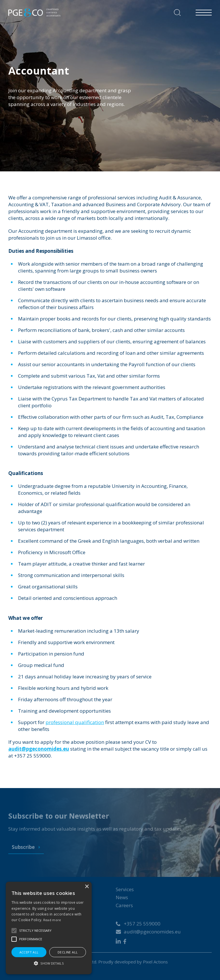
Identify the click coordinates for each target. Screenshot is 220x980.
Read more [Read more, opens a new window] (52, 920)
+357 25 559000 (142, 924)
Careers (124, 905)
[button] (14, 931)
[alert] (49, 928)
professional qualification (75, 722)
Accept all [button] (29, 952)
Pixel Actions (155, 962)
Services (125, 889)
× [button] (87, 887)
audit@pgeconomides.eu (152, 932)
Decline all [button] (68, 952)
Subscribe (26, 847)
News (122, 897)
